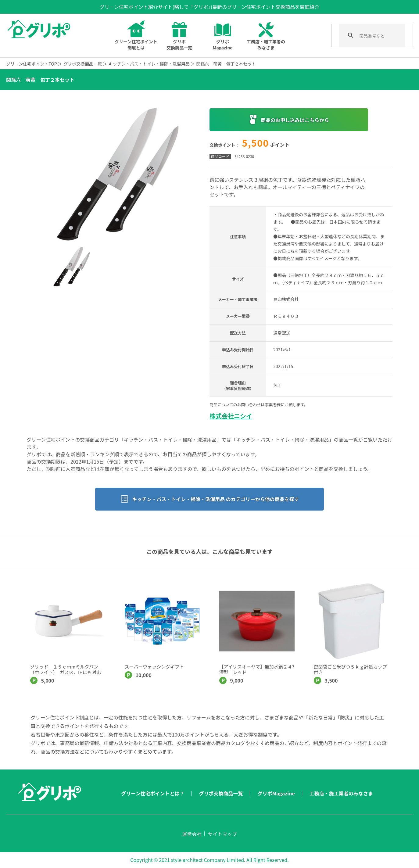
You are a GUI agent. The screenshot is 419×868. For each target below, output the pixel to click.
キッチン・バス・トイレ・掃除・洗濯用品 (149, 64)
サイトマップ (222, 834)
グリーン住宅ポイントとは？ (153, 793)
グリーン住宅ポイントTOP (32, 64)
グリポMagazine (222, 45)
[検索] (372, 36)
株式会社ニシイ (231, 416)
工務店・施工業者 (266, 45)
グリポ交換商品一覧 (179, 45)
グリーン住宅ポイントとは (136, 45)
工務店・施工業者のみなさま (341, 793)
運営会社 (192, 834)
